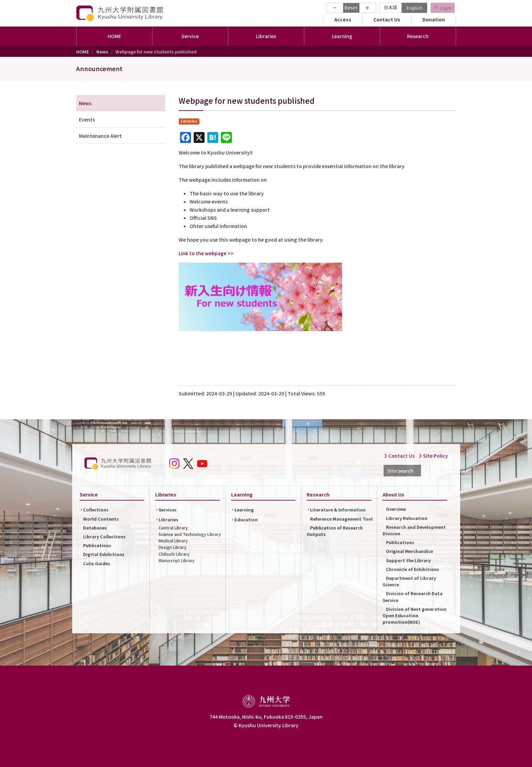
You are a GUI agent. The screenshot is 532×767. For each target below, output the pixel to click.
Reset (351, 7)
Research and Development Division (414, 530)
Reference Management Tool (341, 519)
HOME (114, 36)
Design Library (173, 547)
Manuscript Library (177, 560)
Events (87, 119)
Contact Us (387, 19)
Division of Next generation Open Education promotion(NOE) (415, 615)
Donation (434, 19)
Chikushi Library (174, 554)
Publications (97, 545)
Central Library (173, 528)
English (414, 8)
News (102, 52)
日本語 (391, 7)
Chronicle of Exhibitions (413, 569)
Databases (95, 528)
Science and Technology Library (190, 534)
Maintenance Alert (100, 136)
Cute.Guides (97, 563)
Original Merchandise (409, 551)
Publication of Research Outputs (335, 531)
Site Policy (433, 456)
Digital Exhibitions (104, 554)
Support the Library (408, 560)
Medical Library (173, 541)
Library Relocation (407, 518)
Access (343, 19)
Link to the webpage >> (206, 253)
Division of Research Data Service (413, 597)
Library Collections (104, 536)
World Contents (101, 519)
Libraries (168, 519)
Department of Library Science (409, 581)
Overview (396, 509)
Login (446, 8)
